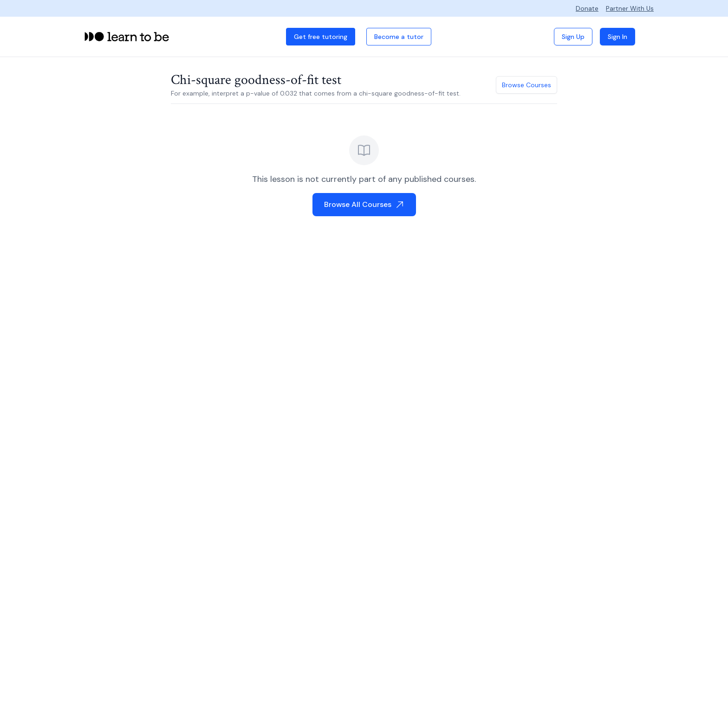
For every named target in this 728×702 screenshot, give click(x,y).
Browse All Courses (364, 204)
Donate (587, 8)
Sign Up (573, 37)
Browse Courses (526, 85)
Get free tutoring (321, 37)
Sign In (617, 37)
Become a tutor (399, 37)
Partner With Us (630, 8)
